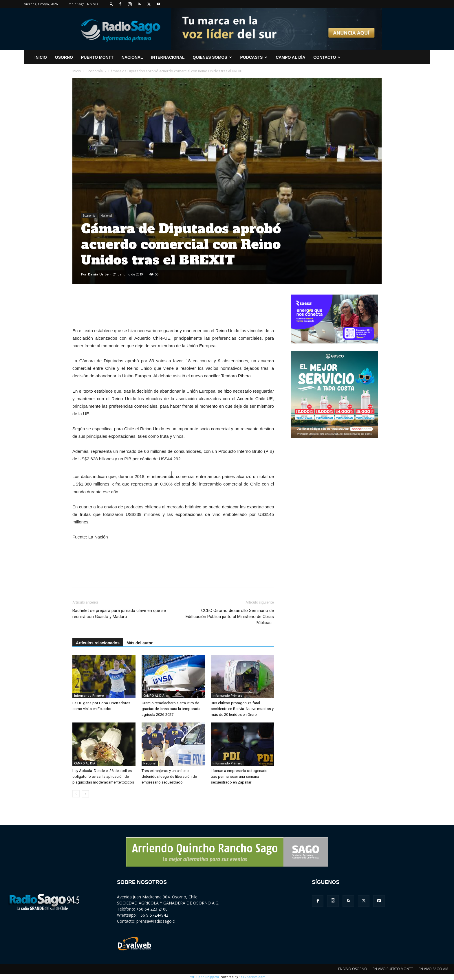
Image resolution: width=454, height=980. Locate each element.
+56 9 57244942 (153, 915)
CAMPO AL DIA (154, 696)
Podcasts (254, 57)
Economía (95, 71)
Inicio (77, 71)
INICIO (41, 57)
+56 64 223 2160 (152, 909)
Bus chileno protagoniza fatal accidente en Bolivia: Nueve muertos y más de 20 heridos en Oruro (242, 709)
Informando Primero (89, 696)
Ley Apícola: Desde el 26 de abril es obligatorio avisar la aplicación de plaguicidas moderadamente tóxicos (103, 776)
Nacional (132, 57)
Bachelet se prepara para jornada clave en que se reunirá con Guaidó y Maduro (119, 614)
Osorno (64, 57)
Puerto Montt (97, 57)
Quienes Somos (212, 57)
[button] (111, 4)
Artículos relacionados (98, 643)
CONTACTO (327, 57)
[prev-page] (76, 794)
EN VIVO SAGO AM (433, 969)
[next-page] (85, 794)
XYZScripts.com (253, 977)
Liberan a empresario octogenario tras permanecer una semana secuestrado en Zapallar (239, 776)
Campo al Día (290, 57)
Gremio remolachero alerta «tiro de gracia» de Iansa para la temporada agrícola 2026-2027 (171, 709)
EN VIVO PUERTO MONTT (393, 969)
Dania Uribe (98, 274)
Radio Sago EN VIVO (83, 4)
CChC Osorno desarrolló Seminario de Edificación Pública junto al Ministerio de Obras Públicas (230, 617)
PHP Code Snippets (204, 977)
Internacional (168, 57)
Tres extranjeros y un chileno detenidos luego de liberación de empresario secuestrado (169, 776)
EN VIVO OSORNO (353, 969)
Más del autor (140, 643)
